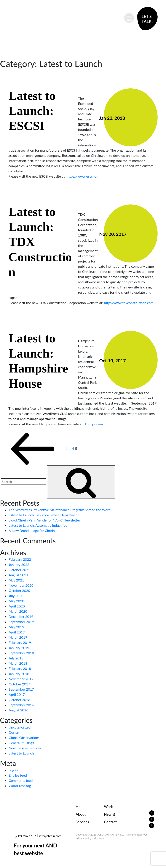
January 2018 (19, 674)
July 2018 (16, 658)
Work (108, 807)
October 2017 (19, 684)
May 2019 (16, 627)
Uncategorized (20, 727)
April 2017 (17, 694)
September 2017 (21, 689)
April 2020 (17, 606)
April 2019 (17, 632)
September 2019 (21, 622)
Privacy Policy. (84, 838)
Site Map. (99, 838)
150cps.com (94, 424)
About (81, 814)
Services (82, 822)
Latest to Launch (21, 753)
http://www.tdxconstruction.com (129, 303)
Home (81, 807)
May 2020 (16, 601)
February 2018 (20, 668)
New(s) (109, 814)
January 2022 (19, 564)
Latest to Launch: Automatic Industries (38, 525)
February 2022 (20, 559)
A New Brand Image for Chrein (32, 530)
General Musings (21, 743)
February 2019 (20, 642)
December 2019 (21, 616)
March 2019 (18, 637)
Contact (110, 822)
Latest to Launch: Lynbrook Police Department (44, 515)
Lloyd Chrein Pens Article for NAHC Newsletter (44, 520)
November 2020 (21, 585)
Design (14, 732)
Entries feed (18, 775)
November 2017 (21, 679)
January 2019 (19, 648)
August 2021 (18, 575)
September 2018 (21, 653)
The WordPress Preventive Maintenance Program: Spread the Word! (60, 510)
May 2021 (16, 580)
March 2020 (18, 611)
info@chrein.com (50, 836)
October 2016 (19, 700)
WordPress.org (20, 786)
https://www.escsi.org (83, 176)
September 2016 (21, 705)
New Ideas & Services (25, 748)
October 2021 (19, 570)
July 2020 (16, 596)
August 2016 (18, 710)
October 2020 (19, 590)
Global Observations (24, 738)
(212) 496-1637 (25, 836)
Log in (13, 770)
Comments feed (21, 780)
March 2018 (18, 663)
